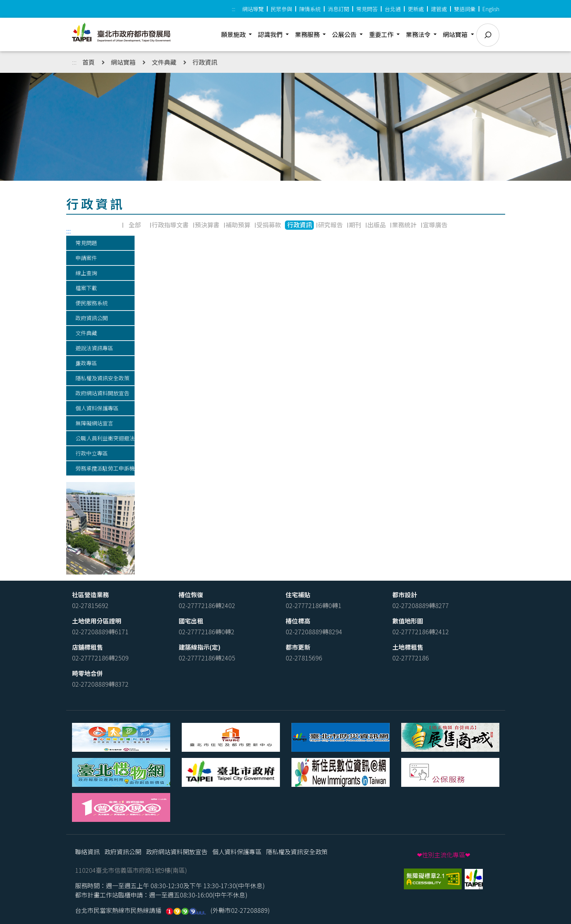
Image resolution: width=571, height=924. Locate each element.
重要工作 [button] (382, 34)
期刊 (355, 225)
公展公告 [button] (345, 34)
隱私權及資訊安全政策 (297, 852)
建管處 (439, 9)
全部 (135, 225)
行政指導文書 (170, 225)
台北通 (393, 9)
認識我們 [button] (271, 34)
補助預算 (238, 225)
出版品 (377, 225)
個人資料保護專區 (237, 852)
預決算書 (207, 225)
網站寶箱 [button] (456, 34)
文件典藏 (164, 62)
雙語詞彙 (465, 9)
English (491, 9)
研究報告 (330, 225)
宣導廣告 (435, 225)
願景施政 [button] (234, 34)
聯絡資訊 (87, 852)
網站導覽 (253, 9)
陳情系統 (310, 9)
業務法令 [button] (419, 34)
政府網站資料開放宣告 (177, 852)
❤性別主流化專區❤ (444, 855)
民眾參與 (281, 9)
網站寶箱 (123, 62)
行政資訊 (205, 62)
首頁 (89, 62)
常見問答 (367, 9)
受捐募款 (269, 225)
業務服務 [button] (308, 34)
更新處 (416, 9)
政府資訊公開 (123, 852)
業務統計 (404, 225)
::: (234, 9)
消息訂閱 (338, 9)
